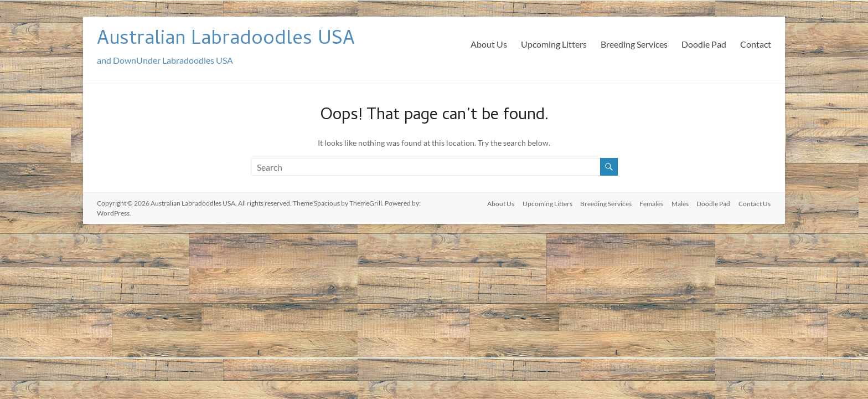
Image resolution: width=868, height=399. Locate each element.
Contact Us (755, 203)
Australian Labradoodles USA (226, 40)
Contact (756, 44)
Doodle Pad (704, 44)
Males (679, 203)
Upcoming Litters (554, 44)
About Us (489, 44)
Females (650, 203)
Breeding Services (634, 44)
